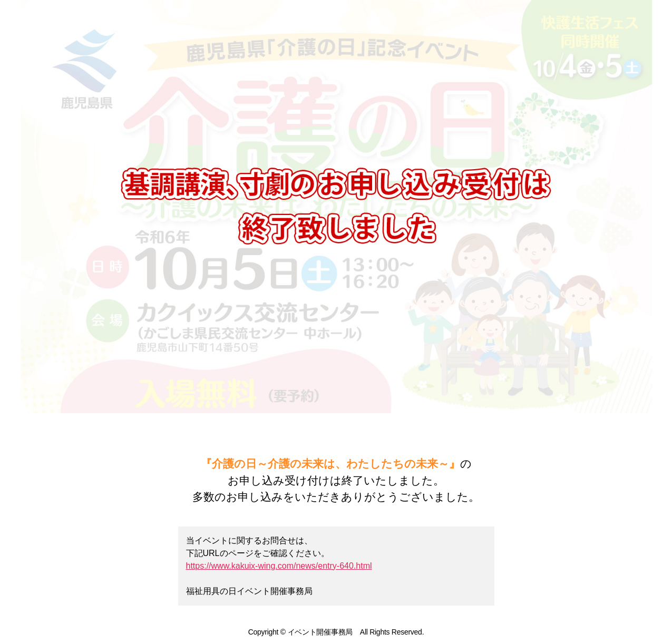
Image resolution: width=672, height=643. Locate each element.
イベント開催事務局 (320, 632)
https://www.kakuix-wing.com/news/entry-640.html (279, 566)
